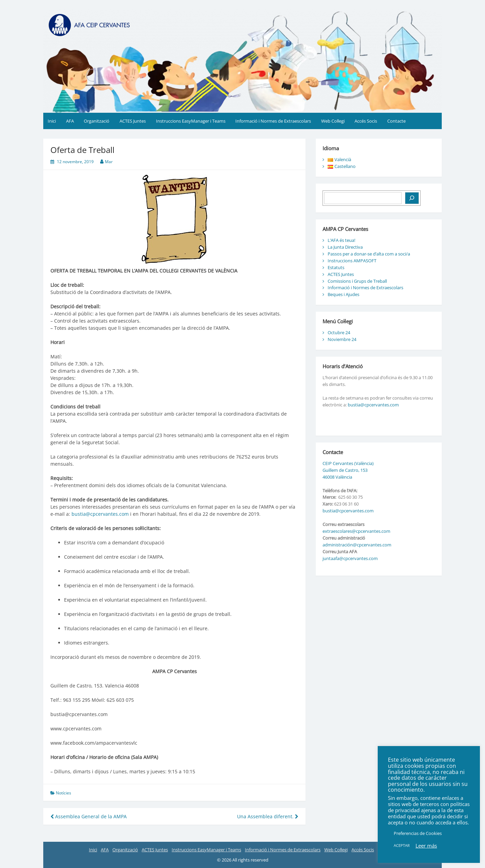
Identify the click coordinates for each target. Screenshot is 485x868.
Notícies (64, 793)
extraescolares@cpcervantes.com (356, 531)
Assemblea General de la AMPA (89, 816)
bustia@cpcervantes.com (100, 514)
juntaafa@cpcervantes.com (350, 558)
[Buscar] (412, 198)
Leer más (426, 846)
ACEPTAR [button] (402, 845)
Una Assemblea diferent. (268, 816)
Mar (109, 162)
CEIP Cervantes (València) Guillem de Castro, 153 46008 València (348, 470)
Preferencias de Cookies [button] (418, 833)
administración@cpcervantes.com (357, 545)
